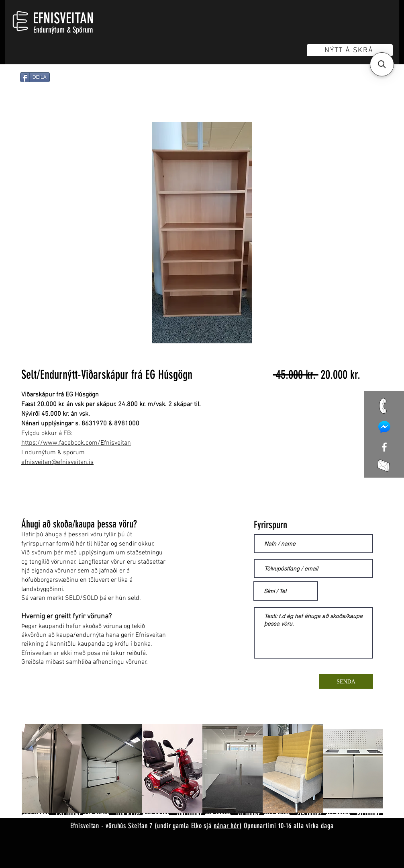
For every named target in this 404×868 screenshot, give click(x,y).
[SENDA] (346, 681)
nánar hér (226, 826)
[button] (382, 64)
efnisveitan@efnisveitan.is (57, 462)
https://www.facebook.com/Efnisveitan (76, 443)
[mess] (384, 427)
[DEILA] (35, 77)
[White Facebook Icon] (384, 447)
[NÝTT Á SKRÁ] (350, 50)
